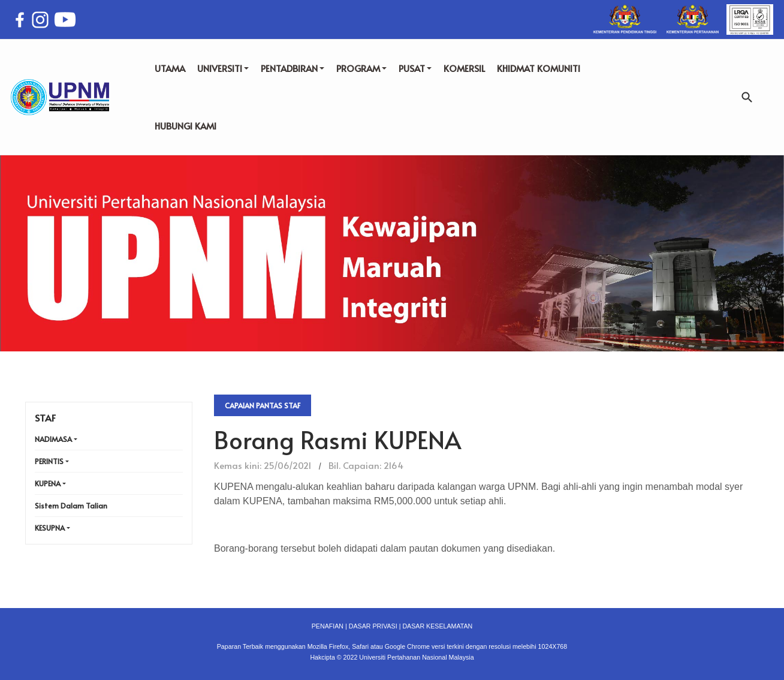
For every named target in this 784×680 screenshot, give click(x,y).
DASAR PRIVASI (373, 626)
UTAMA (170, 68)
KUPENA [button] (48, 483)
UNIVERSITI (223, 68)
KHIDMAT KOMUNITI (539, 68)
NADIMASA (53, 439)
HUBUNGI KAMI (186, 126)
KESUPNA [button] (50, 528)
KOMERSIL (464, 68)
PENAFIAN (328, 626)
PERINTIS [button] (49, 461)
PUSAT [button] (415, 68)
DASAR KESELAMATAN (437, 626)
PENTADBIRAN (293, 68)
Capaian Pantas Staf (263, 405)
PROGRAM (361, 68)
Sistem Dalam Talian (71, 506)
